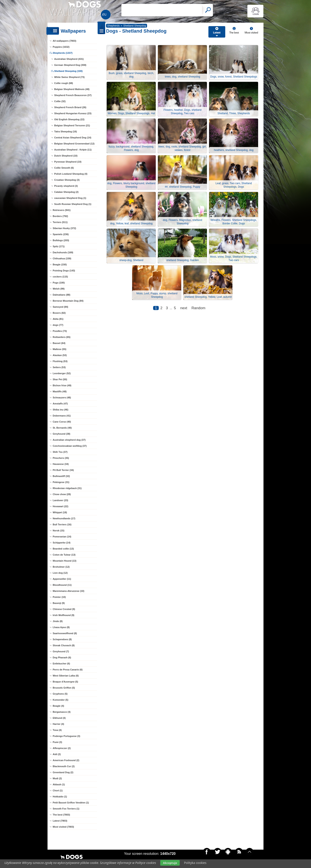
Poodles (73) (60, 331)
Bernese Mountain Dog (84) (68, 301)
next (184, 308)
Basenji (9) (59, 603)
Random (198, 308)
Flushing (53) (60, 361)
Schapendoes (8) (62, 639)
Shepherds (113, 26)
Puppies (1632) (61, 47)
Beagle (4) (58, 706)
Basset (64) (59, 343)
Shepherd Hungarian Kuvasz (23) (73, 113)
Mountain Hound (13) (64, 561)
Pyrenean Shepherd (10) (68, 162)
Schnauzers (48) (62, 398)
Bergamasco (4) (62, 712)
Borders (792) (60, 216)
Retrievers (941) (62, 210)
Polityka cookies (195, 863)
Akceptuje (170, 863)
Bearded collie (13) (63, 549)
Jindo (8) (58, 621)
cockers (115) (60, 277)
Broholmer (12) (61, 567)
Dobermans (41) (62, 416)
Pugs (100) (59, 283)
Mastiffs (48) (60, 391)
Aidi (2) (57, 754)
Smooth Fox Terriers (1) (66, 809)
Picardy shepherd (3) (66, 186)
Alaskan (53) (60, 355)
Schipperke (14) (62, 543)
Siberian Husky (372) (64, 228)
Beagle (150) (60, 265)
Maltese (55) (60, 349)
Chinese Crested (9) (64, 609)
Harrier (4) (58, 724)
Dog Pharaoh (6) (62, 657)
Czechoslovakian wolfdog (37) (70, 446)
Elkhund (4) (59, 718)
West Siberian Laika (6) (66, 676)
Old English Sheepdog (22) (69, 119)
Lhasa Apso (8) (61, 627)
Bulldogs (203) (61, 240)
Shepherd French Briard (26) (70, 107)
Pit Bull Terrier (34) (63, 470)
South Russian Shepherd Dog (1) (73, 204)
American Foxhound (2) (66, 760)
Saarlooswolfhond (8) (65, 633)
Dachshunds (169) (63, 252)
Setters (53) (59, 367)
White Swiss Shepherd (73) (69, 77)
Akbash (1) (59, 784)
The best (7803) (61, 815)
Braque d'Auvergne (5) (65, 682)
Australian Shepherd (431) (69, 59)
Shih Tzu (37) (60, 452)
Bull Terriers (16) (62, 524)
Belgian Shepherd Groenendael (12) (74, 144)
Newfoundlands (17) (64, 518)
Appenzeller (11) (62, 579)
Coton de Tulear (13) (64, 555)
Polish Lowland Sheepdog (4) (71, 174)
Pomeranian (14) (62, 537)
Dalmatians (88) (61, 295)
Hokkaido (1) (60, 797)
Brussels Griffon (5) (64, 688)
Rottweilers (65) (62, 337)
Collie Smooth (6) (64, 168)
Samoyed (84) (60, 307)
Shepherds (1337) (63, 53)
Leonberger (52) (62, 373)
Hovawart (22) (60, 506)
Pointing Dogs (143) (64, 271)
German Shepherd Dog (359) (70, 65)
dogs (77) (58, 325)
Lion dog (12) (60, 573)
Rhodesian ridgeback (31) (67, 488)
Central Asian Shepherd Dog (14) (73, 138)
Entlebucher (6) (61, 664)
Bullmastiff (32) (61, 476)
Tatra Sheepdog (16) (66, 131)
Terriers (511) (60, 222)
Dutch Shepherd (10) (66, 156)
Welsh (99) (59, 289)
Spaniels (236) (61, 234)
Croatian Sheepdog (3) (67, 180)
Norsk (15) (59, 531)
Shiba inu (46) (60, 410)
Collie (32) (60, 101)
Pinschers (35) (61, 458)
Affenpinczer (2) (62, 748)
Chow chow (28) (62, 494)
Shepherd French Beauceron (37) (73, 95)
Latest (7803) (60, 821)
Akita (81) (58, 319)
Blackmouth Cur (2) (64, 766)
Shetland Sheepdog (135, 26)
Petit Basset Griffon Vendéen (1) (71, 803)
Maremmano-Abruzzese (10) (68, 591)
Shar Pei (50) (60, 379)
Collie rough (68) (64, 83)
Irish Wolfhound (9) (63, 615)
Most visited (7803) (63, 827)
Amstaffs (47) (60, 404)
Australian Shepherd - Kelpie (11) (73, 150)
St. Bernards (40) (62, 428)
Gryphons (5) (60, 694)
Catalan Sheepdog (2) (66, 192)
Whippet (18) (60, 512)
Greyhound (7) (61, 651)
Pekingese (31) (61, 482)
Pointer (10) (59, 597)
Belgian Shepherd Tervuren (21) (72, 125)
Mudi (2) (57, 778)
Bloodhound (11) (62, 585)
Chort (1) (58, 790)
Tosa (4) (57, 730)
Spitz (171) (59, 246)
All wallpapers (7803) (64, 41)
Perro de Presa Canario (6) (68, 670)
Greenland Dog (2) (63, 772)
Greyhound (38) (61, 434)
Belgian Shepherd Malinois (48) (72, 89)
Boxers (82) (59, 313)
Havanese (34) (61, 464)
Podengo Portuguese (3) (66, 736)
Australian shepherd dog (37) (69, 440)
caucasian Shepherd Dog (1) (70, 198)
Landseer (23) (60, 500)
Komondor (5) (60, 700)
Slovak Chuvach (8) (64, 645)
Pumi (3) (57, 742)
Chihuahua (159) (62, 258)
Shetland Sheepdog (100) (68, 71)
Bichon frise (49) (62, 385)
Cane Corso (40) (62, 422)
